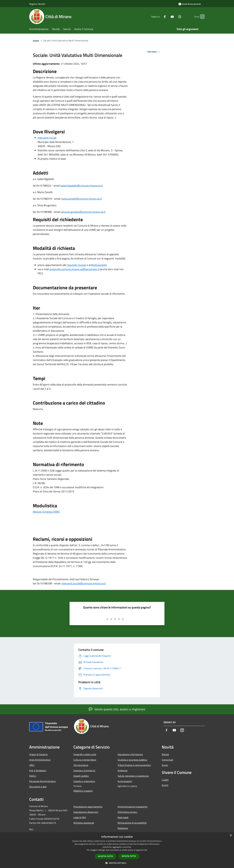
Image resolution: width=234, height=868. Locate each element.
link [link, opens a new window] (146, 850)
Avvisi (165, 765)
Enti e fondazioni (38, 770)
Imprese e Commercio (84, 770)
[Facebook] (160, 17)
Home (36, 40)
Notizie (165, 754)
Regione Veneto (37, 4)
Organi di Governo (38, 754)
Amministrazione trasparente (133, 807)
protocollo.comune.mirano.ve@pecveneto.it (74, 269)
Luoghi (165, 780)
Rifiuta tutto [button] (129, 856)
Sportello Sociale (77, 265)
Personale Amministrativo (42, 781)
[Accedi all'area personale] (190, 4)
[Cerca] (201, 17)
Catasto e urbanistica (84, 781)
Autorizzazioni (125, 781)
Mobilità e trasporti (83, 791)
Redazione (123, 828)
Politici (33, 776)
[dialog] (117, 850)
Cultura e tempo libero (85, 760)
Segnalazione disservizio (86, 812)
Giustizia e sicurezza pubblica (132, 760)
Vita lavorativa (81, 765)
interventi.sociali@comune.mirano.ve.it (84, 583)
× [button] (231, 836)
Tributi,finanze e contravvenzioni (134, 765)
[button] (117, 863)
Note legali (123, 817)
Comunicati (168, 760)
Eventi (165, 785)
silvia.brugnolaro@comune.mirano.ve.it (83, 212)
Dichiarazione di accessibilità (132, 823)
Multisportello (99, 265)
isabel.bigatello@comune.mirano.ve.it (81, 186)
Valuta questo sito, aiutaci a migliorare (117, 709)
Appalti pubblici (81, 776)
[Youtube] (167, 17)
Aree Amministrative (40, 760)
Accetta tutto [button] (106, 856)
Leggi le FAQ (80, 817)
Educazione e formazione (130, 754)
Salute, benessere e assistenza (133, 776)
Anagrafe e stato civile (85, 754)
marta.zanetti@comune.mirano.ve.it (81, 199)
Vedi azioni (154, 52)
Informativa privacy (127, 812)
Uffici (32, 765)
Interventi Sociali (47, 138)
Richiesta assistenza (84, 823)
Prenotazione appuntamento (88, 807)
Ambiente (123, 770)
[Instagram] (175, 17)
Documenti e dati (38, 787)
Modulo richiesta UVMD (46, 512)
